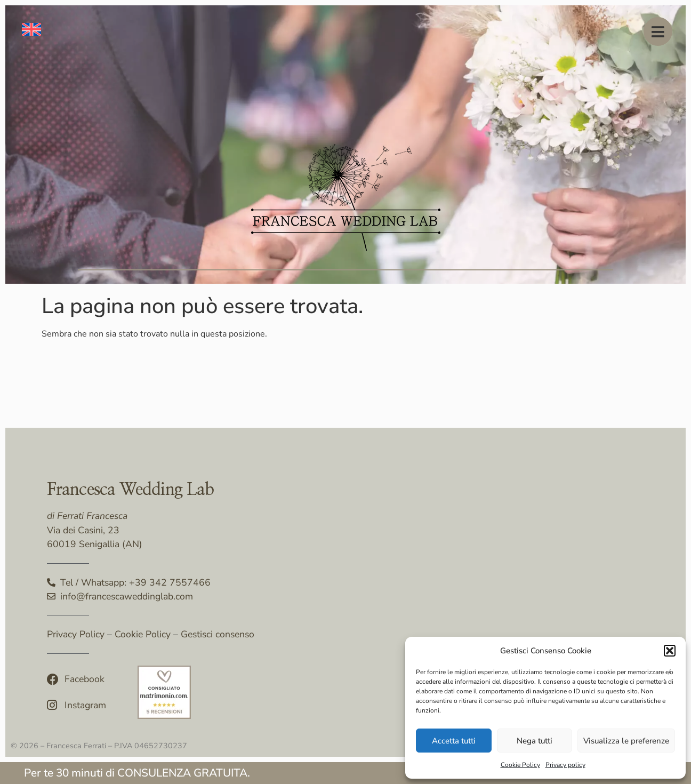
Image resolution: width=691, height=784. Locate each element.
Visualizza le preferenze (626, 741)
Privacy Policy (76, 634)
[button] (670, 651)
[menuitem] (31, 30)
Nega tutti (535, 741)
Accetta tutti (454, 741)
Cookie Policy (520, 765)
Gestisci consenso (218, 634)
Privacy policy (565, 765)
